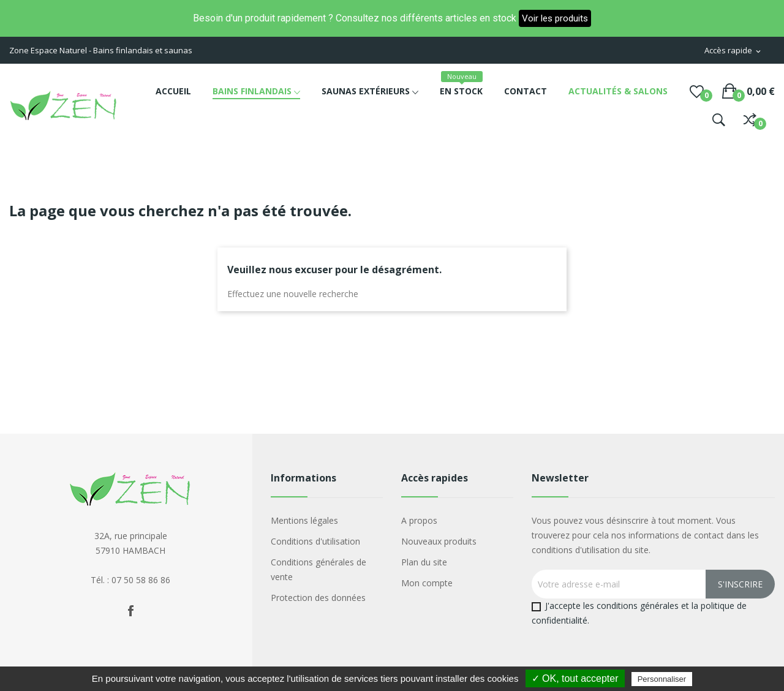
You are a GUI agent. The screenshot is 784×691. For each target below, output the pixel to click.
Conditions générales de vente (318, 569)
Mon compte (427, 583)
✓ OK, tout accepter (575, 678)
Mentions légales (304, 520)
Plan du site (424, 562)
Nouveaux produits (439, 541)
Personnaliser (662, 679)
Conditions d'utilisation (315, 541)
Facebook (130, 611)
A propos (419, 520)
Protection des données (318, 598)
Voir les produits (555, 18)
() (697, 91)
